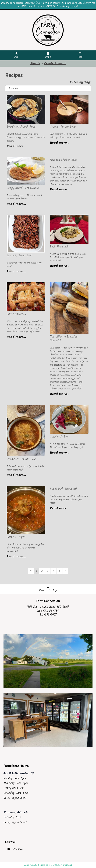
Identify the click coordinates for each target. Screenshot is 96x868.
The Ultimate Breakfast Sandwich (64, 339)
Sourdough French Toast (22, 127)
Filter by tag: (80, 82)
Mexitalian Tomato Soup (22, 459)
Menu (80, 55)
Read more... (16, 146)
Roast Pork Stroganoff (63, 489)
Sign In (48, 55)
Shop (16, 55)
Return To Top (48, 589)
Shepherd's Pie (59, 437)
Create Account (55, 63)
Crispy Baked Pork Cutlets (23, 188)
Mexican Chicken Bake (64, 160)
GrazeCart (67, 865)
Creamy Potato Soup (63, 127)
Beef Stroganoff (59, 246)
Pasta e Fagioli (16, 537)
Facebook (15, 849)
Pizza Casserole (17, 314)
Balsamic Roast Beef (19, 255)
